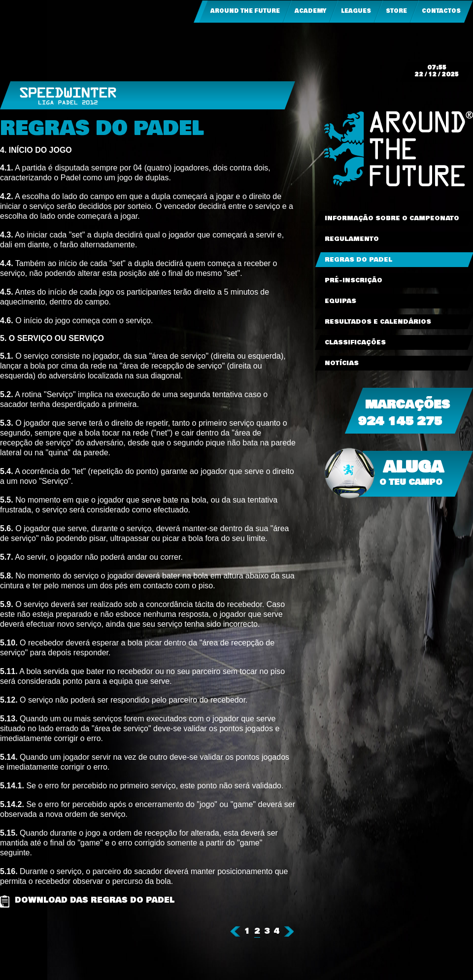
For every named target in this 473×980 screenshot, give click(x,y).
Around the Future (245, 11)
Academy (310, 11)
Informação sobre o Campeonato (392, 218)
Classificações (355, 342)
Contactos (441, 11)
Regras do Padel (358, 260)
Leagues (356, 11)
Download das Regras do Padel (95, 901)
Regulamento (352, 239)
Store (396, 11)
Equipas (340, 301)
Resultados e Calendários (378, 322)
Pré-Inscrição (354, 280)
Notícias (342, 363)
